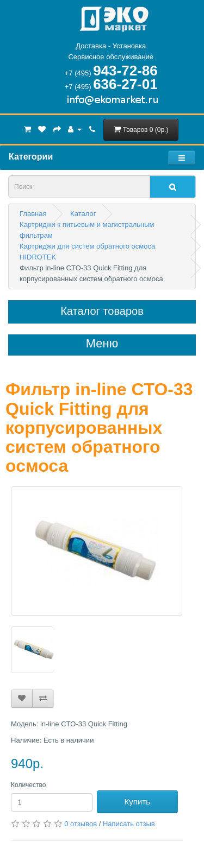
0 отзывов (81, 824)
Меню (102, 344)
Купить (137, 802)
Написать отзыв (129, 824)
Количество (28, 785)
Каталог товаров (102, 311)
